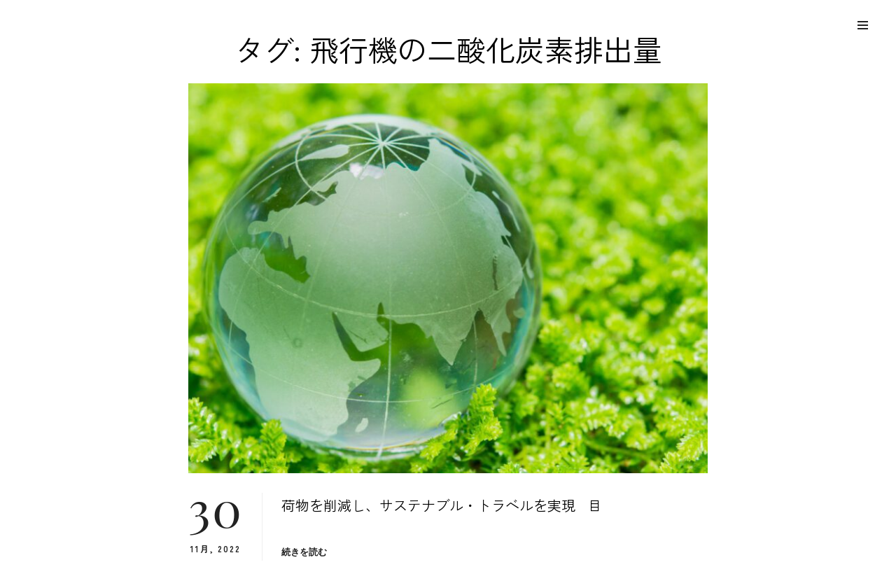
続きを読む (304, 552)
